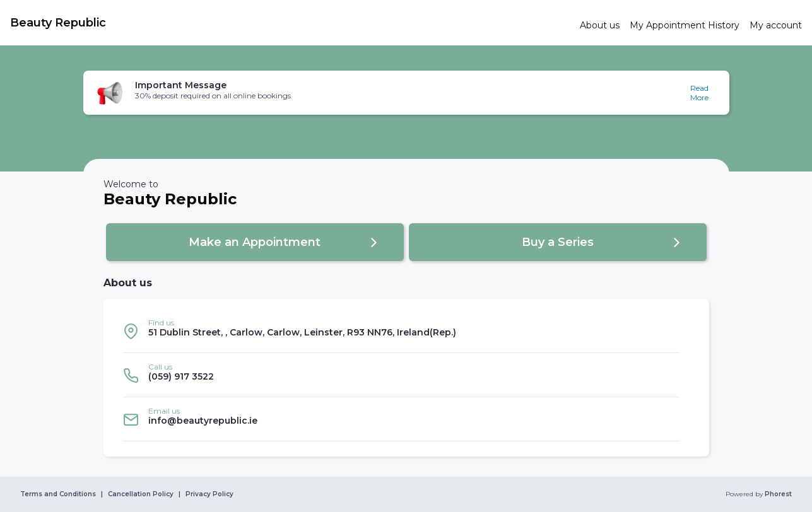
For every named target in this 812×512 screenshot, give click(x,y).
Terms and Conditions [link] (58, 494)
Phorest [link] (777, 494)
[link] (290, 23)
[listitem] (401, 331)
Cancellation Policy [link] (141, 494)
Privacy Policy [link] (209, 494)
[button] (406, 93)
